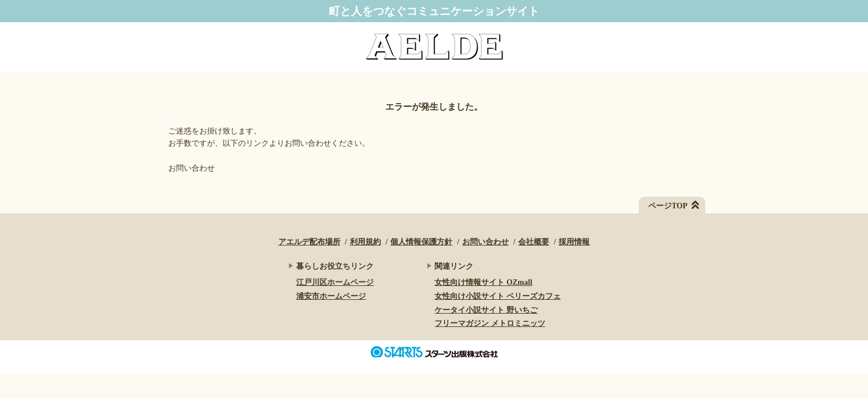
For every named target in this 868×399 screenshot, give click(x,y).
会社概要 (534, 242)
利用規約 (365, 242)
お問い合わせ (192, 168)
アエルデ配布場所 (309, 242)
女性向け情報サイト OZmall (483, 282)
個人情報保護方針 (421, 242)
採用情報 (574, 242)
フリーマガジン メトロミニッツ (490, 323)
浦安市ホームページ (331, 296)
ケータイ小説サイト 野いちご (486, 310)
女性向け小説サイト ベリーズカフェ (498, 296)
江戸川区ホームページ (335, 282)
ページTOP (668, 206)
